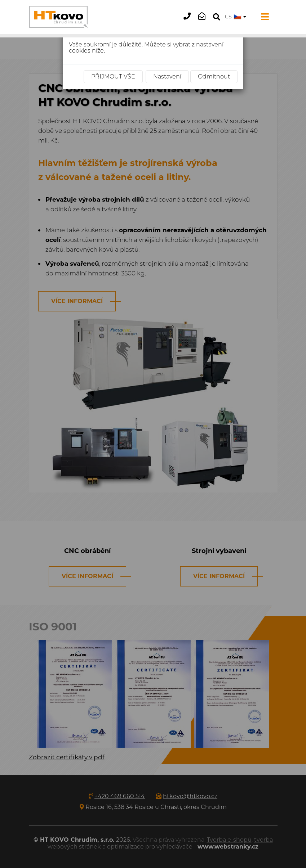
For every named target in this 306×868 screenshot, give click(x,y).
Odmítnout (214, 77)
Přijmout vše (113, 77)
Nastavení (167, 77)
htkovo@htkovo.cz (204, 22)
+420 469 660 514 (189, 22)
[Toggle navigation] (263, 17)
